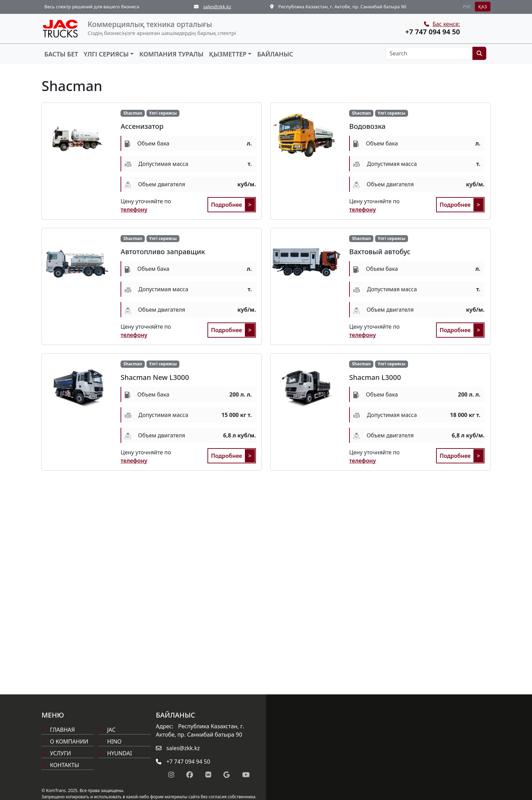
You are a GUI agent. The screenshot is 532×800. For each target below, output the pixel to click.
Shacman (133, 113)
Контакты (60, 765)
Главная (58, 730)
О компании (65, 741)
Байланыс (275, 54)
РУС (467, 7)
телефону (134, 210)
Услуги (56, 753)
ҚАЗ (483, 7)
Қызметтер (228, 54)
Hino (110, 741)
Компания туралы (171, 54)
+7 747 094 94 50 (433, 32)
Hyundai (115, 753)
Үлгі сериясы (106, 54)
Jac (107, 730)
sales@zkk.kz (217, 7)
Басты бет (61, 54)
